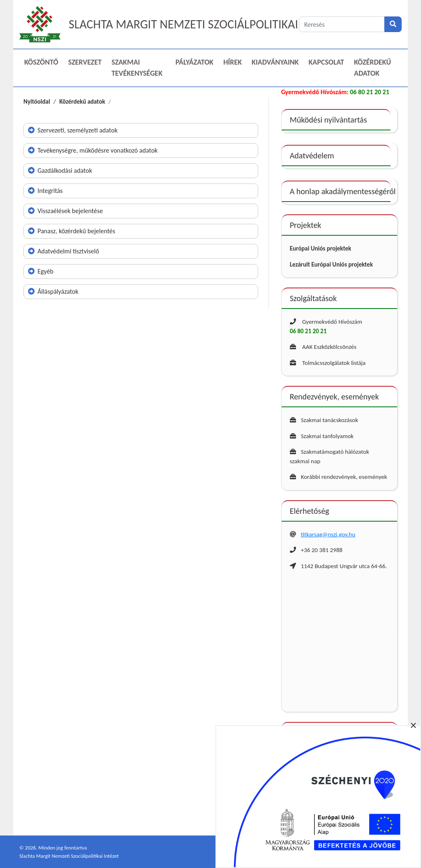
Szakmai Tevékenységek (137, 68)
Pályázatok (194, 62)
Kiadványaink (275, 62)
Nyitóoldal (37, 102)
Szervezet (85, 62)
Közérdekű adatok (372, 68)
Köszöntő (41, 62)
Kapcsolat (326, 62)
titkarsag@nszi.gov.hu (328, 534)
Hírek (232, 62)
